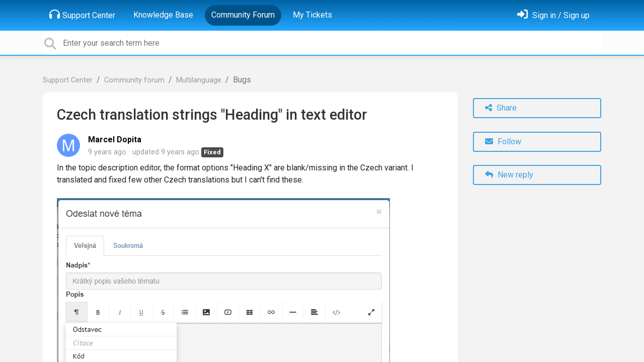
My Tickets (312, 15)
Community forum (134, 80)
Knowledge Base (163, 15)
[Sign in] (553, 15)
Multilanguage (199, 80)
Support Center (82, 15)
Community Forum (243, 15)
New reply (509, 175)
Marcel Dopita (115, 140)
